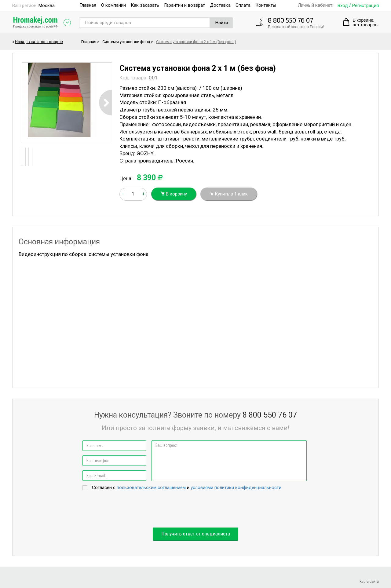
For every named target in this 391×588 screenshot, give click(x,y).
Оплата (243, 5)
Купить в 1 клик (229, 194)
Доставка (220, 5)
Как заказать (145, 5)
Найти (222, 23)
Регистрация (365, 6)
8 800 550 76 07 (291, 20)
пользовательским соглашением (151, 488)
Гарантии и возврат (185, 5)
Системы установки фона (126, 42)
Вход (343, 6)
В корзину (174, 194)
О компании (113, 5)
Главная (88, 5)
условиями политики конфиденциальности (236, 488)
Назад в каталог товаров (39, 42)
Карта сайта (369, 581)
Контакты (266, 5)
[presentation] (195, 509)
